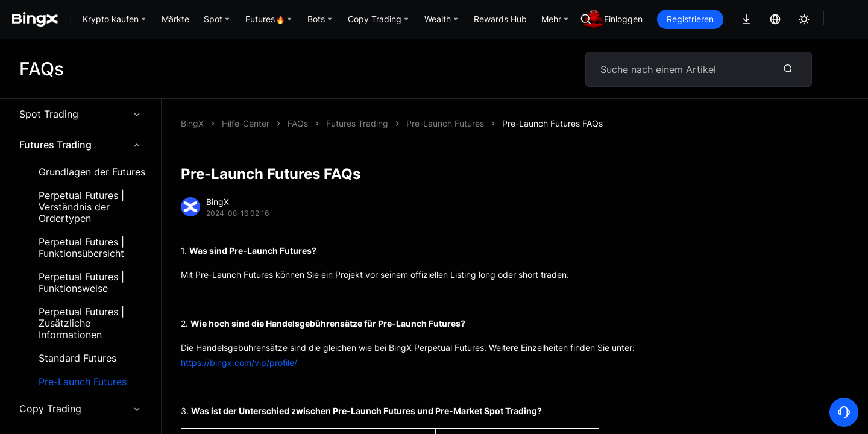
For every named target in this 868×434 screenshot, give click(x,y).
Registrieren (731, 19)
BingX (192, 123)
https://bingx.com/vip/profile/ (239, 363)
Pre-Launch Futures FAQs (338, 123)
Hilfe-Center (246, 123)
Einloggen (664, 19)
